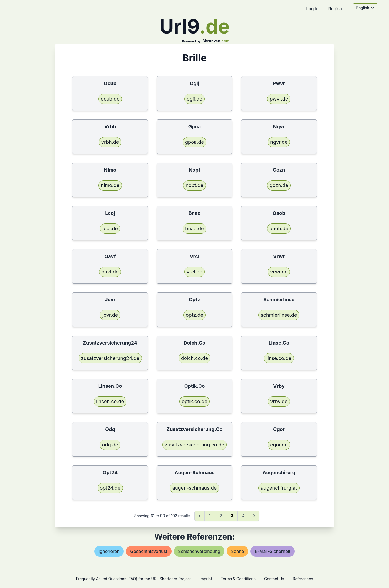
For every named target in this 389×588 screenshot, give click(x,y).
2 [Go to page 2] (221, 516)
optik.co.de (195, 401)
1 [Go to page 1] (210, 516)
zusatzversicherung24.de (110, 358)
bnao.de (194, 228)
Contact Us (274, 579)
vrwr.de (279, 272)
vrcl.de (194, 272)
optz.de (194, 315)
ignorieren (109, 551)
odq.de (110, 445)
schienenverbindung (199, 551)
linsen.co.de (110, 401)
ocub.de (110, 99)
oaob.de (279, 228)
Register (337, 9)
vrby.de (279, 401)
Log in (312, 9)
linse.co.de (279, 358)
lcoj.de (110, 228)
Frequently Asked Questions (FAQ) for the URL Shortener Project (133, 579)
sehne (237, 551)
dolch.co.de (194, 358)
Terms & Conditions (238, 579)
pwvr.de (279, 99)
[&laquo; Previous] (200, 516)
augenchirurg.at (279, 488)
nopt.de (194, 185)
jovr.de (110, 315)
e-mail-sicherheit (273, 551)
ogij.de (194, 99)
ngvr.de (279, 142)
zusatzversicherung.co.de (194, 445)
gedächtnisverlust (149, 551)
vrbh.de (110, 142)
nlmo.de (110, 185)
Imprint (206, 579)
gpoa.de (194, 142)
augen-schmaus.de (194, 488)
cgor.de (279, 445)
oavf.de (110, 272)
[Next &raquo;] (254, 516)
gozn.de (279, 185)
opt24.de (110, 488)
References (303, 579)
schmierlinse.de (279, 315)
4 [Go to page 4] (243, 516)
